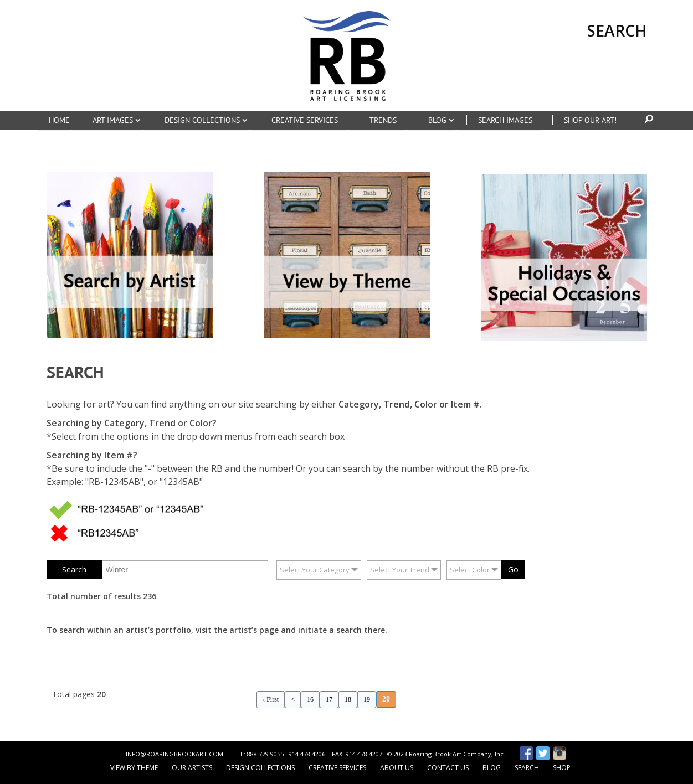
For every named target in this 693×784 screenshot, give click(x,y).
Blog (492, 768)
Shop (562, 768)
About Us (397, 768)
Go (513, 569)
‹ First (271, 699)
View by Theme (134, 768)
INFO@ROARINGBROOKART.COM (174, 754)
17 (329, 699)
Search (527, 768)
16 (310, 699)
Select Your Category (315, 570)
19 (367, 699)
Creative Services (337, 768)
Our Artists (192, 768)
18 (348, 699)
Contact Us (448, 768)
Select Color (470, 570)
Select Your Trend (400, 570)
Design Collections (260, 768)
